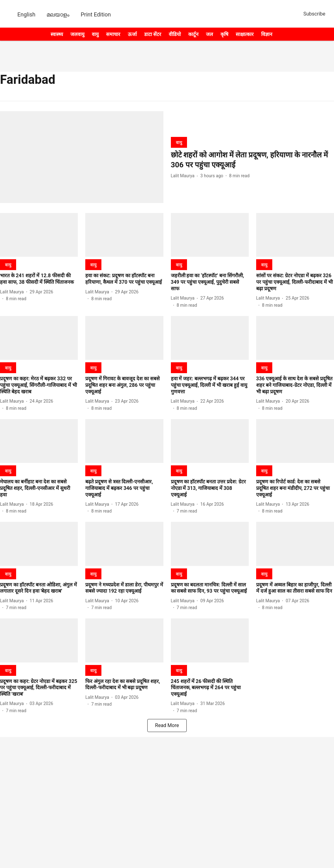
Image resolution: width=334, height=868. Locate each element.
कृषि (224, 34)
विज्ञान (267, 34)
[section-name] (179, 142)
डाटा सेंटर (153, 34)
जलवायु (77, 34)
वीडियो (175, 34)
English (26, 14)
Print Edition (96, 14)
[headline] (253, 160)
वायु (95, 34)
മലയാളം (58, 14)
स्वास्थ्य (57, 34)
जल (209, 34)
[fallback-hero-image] (82, 157)
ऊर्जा (132, 34)
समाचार (113, 34)
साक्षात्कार (245, 34)
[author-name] (184, 176)
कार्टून (193, 34)
